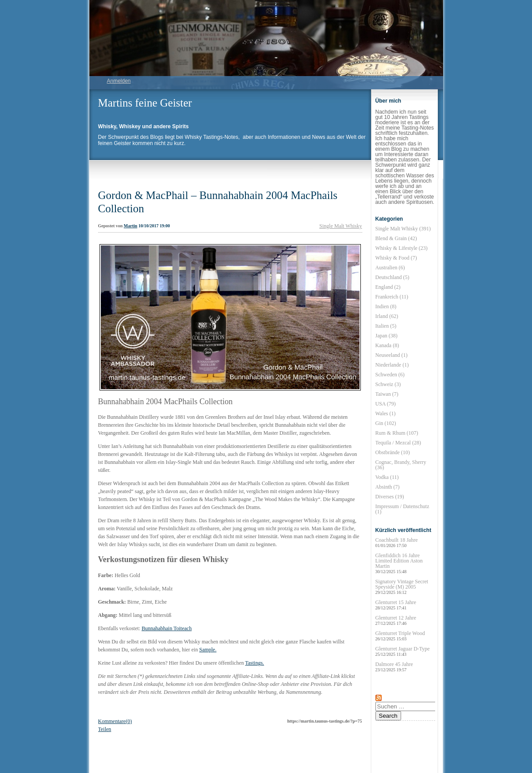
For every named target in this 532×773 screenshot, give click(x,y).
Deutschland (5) (392, 277)
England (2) (388, 287)
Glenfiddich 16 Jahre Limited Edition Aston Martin (399, 563)
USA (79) (386, 404)
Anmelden (119, 81)
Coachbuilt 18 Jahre (397, 542)
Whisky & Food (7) (396, 258)
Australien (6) (390, 268)
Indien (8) (386, 306)
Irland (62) (387, 316)
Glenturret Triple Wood (400, 636)
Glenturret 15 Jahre (396, 605)
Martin (131, 226)
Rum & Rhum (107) (397, 433)
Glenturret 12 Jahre (396, 620)
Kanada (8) (387, 345)
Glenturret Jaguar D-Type (403, 651)
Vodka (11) (387, 477)
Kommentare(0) (115, 721)
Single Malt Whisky (341, 226)
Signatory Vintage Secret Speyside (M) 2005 (402, 587)
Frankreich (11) (392, 297)
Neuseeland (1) (392, 355)
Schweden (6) (390, 375)
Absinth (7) (388, 487)
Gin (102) (386, 423)
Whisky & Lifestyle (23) (402, 248)
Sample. (208, 650)
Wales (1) (386, 413)
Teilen (105, 729)
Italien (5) (386, 326)
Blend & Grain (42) (396, 238)
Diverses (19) (390, 497)
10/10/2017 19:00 (154, 226)
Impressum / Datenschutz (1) (402, 509)
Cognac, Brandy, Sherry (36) (401, 465)
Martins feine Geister (145, 103)
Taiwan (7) (387, 394)
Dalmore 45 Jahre (394, 667)
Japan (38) (387, 336)
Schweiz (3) (388, 384)
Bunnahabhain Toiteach (166, 628)
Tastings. (255, 663)
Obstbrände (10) (393, 452)
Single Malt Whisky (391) (403, 229)
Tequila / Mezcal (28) (398, 443)
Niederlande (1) (392, 365)
